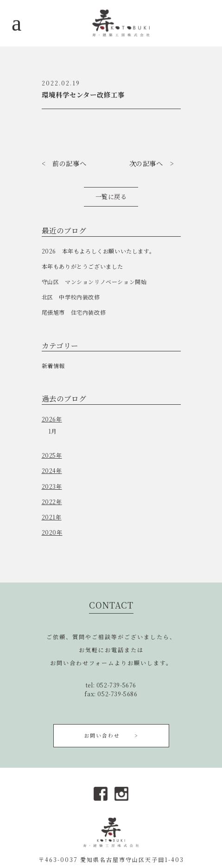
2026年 (52, 419)
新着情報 (53, 366)
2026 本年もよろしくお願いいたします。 (98, 251)
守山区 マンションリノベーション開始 (94, 282)
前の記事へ (69, 163)
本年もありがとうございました (82, 266)
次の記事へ (146, 163)
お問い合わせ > (111, 735)
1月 (53, 431)
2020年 (52, 532)
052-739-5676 (116, 685)
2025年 (52, 455)
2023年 (52, 486)
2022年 (52, 502)
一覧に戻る (111, 197)
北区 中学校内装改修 (71, 297)
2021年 (52, 517)
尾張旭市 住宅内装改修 (74, 312)
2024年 (52, 470)
